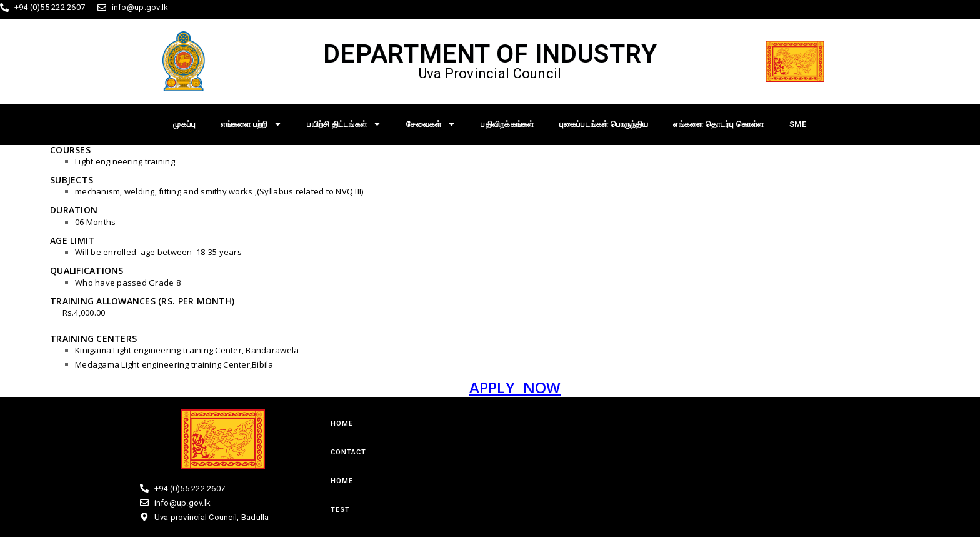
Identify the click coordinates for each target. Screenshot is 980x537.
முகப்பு (184, 124)
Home (342, 424)
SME (798, 124)
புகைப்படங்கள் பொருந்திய (604, 124)
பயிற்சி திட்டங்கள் (344, 124)
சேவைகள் (431, 124)
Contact (348, 452)
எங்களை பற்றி (251, 124)
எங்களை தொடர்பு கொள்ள (718, 124)
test (340, 510)
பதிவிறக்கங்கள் (507, 124)
